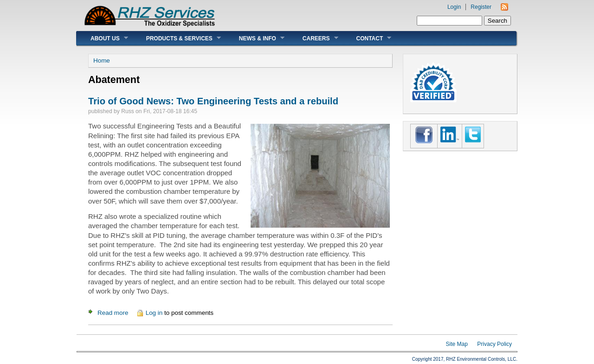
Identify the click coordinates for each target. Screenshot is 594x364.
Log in (154, 313)
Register (481, 7)
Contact (367, 38)
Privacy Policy (494, 344)
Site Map (457, 344)
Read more (113, 313)
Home (102, 61)
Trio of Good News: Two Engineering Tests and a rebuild (213, 101)
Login (454, 7)
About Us (102, 38)
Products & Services (177, 38)
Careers (313, 38)
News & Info (255, 38)
